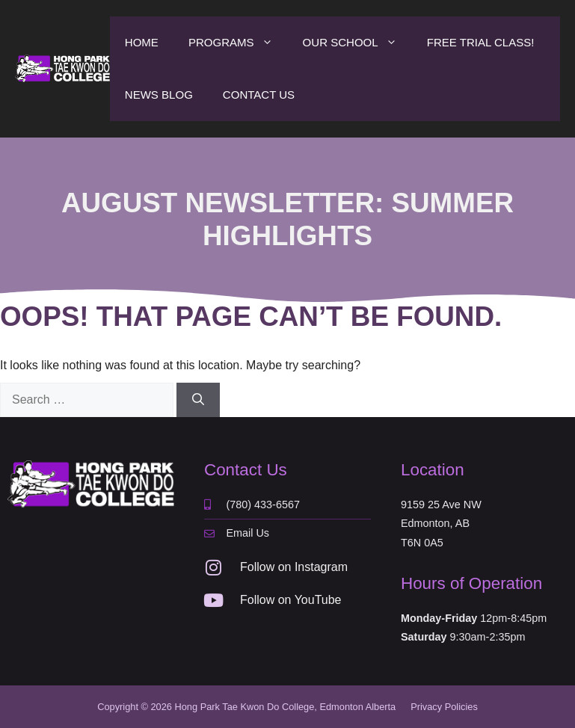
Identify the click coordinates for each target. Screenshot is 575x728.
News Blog (159, 95)
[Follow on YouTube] (213, 600)
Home (142, 42)
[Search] (198, 400)
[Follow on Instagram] (213, 567)
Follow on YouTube (291, 600)
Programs (238, 43)
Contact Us (259, 95)
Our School (357, 43)
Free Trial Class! (481, 42)
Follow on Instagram (294, 567)
